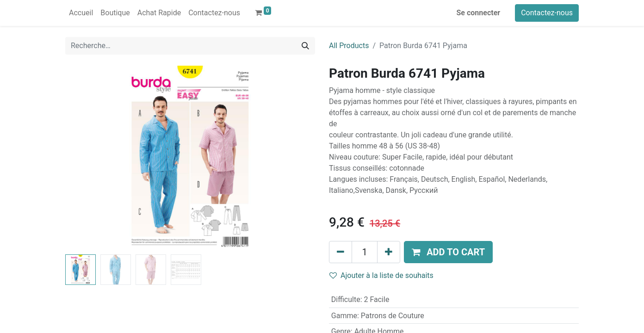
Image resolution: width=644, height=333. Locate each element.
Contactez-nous (547, 13)
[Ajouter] (389, 252)
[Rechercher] (305, 46)
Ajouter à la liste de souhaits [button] (381, 275)
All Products (349, 46)
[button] (448, 252)
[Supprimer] (341, 252)
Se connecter (479, 13)
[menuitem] (81, 13)
